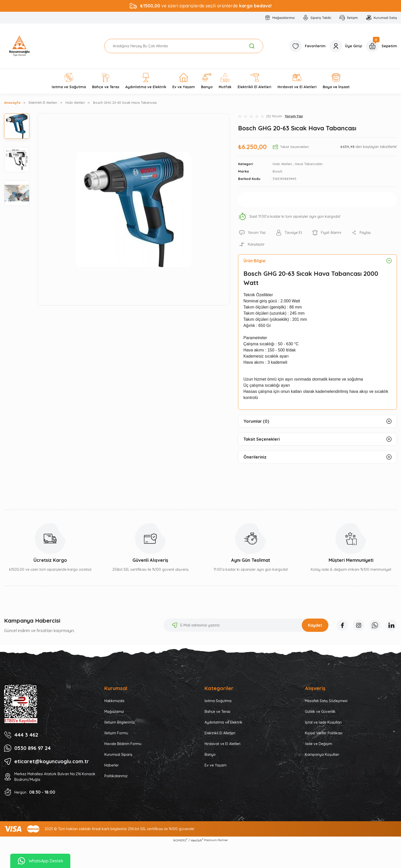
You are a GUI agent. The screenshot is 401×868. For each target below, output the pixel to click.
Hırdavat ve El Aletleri (222, 744)
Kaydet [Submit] (315, 625)
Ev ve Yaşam (216, 765)
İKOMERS (180, 840)
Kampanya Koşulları (322, 755)
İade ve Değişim (319, 744)
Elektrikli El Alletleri (220, 733)
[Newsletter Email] (246, 625)
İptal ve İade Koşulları (323, 722)
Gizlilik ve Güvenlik (320, 712)
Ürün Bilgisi (254, 261)
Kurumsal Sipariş (118, 755)
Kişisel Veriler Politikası (324, 733)
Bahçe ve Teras (218, 712)
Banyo (210, 755)
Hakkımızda (114, 701)
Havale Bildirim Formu (123, 744)
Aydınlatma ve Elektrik (224, 722)
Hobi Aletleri (282, 164)
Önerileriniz (255, 457)
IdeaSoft (197, 840)
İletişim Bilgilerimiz (120, 722)
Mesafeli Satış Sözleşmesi (326, 701)
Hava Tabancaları (309, 164)
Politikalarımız (116, 776)
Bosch (277, 171)
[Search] (184, 46)
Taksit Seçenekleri (262, 439)
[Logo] (19, 46)
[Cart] (382, 46)
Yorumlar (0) (256, 421)
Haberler (112, 765)
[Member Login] (346, 46)
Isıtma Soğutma (218, 701)
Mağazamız (114, 712)
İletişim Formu (116, 733)
